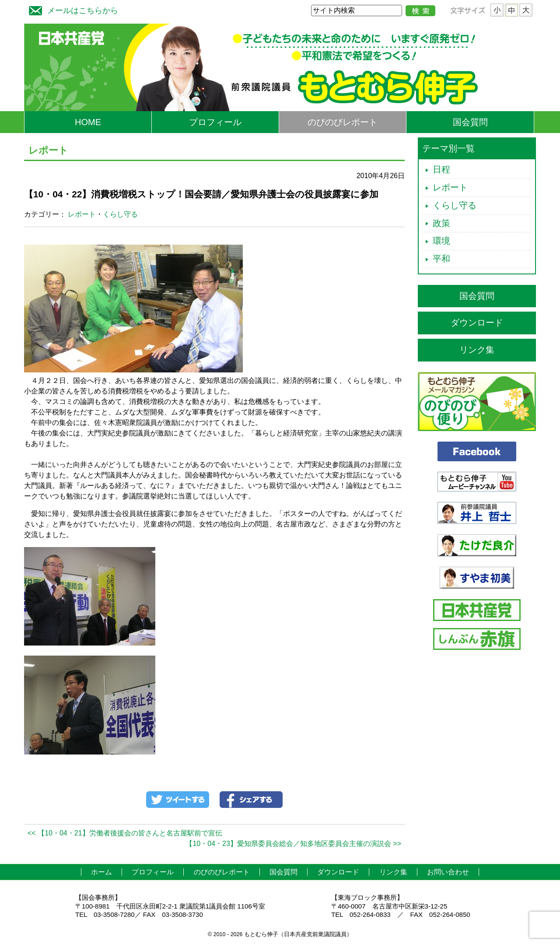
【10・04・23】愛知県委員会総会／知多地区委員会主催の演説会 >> (293, 844)
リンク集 (477, 350)
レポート (82, 214)
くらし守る (120, 214)
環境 (441, 241)
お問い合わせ (448, 872)
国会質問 (470, 122)
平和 (441, 259)
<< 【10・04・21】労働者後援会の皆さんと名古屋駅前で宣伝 (125, 833)
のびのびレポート (343, 122)
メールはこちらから (71, 9)
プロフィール (215, 122)
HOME (88, 122)
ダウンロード (477, 323)
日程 (441, 169)
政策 (441, 223)
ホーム (101, 872)
